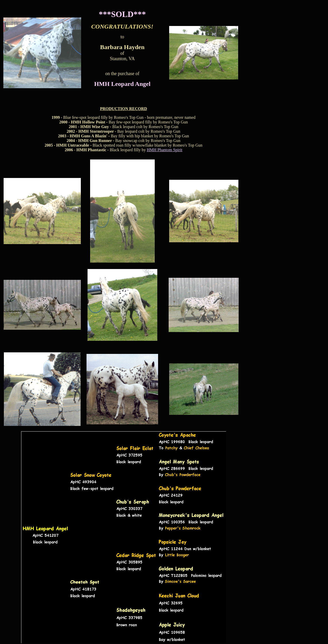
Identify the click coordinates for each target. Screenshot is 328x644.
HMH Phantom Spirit (165, 150)
